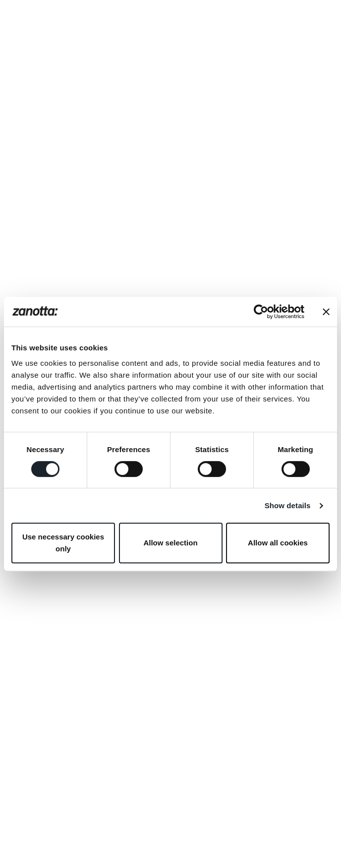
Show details (288, 505)
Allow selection (170, 543)
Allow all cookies (278, 543)
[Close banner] (326, 312)
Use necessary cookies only (63, 543)
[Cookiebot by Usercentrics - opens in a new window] (261, 312)
